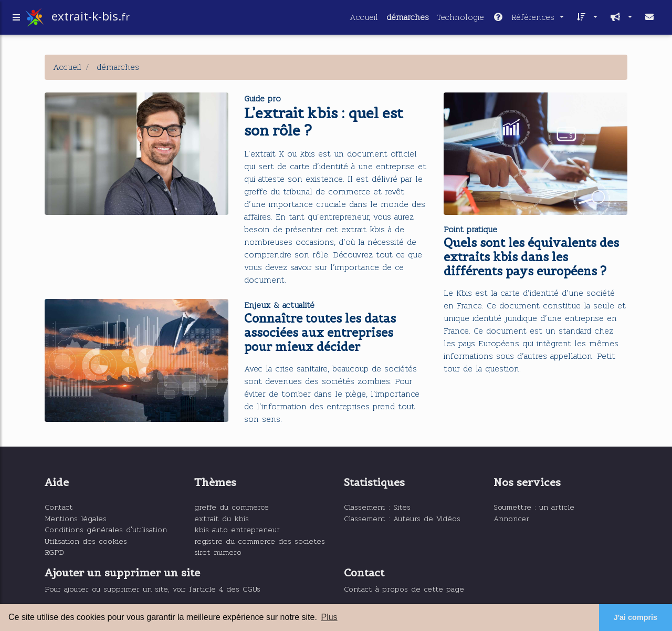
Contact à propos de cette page (404, 589)
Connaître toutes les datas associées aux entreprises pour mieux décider (320, 333)
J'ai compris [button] (636, 617)
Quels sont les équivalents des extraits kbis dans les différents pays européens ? (531, 257)
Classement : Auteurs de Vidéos (402, 518)
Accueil (364, 19)
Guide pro (262, 99)
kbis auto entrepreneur (237, 529)
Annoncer (511, 518)
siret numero (218, 552)
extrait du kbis (222, 518)
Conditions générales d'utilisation (106, 529)
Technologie (461, 19)
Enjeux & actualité (279, 305)
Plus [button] (329, 617)
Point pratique (470, 229)
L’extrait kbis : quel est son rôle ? (323, 122)
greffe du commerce (232, 507)
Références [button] (525, 19)
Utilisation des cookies (86, 541)
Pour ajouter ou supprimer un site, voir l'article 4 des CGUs (153, 589)
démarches (408, 19)
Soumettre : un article (534, 507)
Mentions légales (76, 518)
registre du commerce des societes (260, 541)
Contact (59, 507)
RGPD (54, 552)
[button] (585, 19)
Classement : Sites (377, 507)
